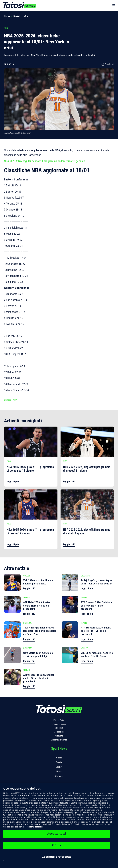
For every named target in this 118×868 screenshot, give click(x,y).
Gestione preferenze (59, 740)
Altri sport (59, 776)
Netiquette (59, 736)
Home (7, 16)
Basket (17, 16)
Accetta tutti (57, 834)
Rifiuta (56, 845)
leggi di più (13, 481)
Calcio (59, 758)
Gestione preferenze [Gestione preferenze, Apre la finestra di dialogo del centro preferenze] (57, 857)
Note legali (59, 728)
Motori (59, 771)
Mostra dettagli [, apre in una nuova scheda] (34, 827)
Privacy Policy (59, 720)
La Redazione (59, 732)
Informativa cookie (59, 724)
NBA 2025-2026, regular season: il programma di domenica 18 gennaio (45, 161)
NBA (26, 16)
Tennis (59, 762)
